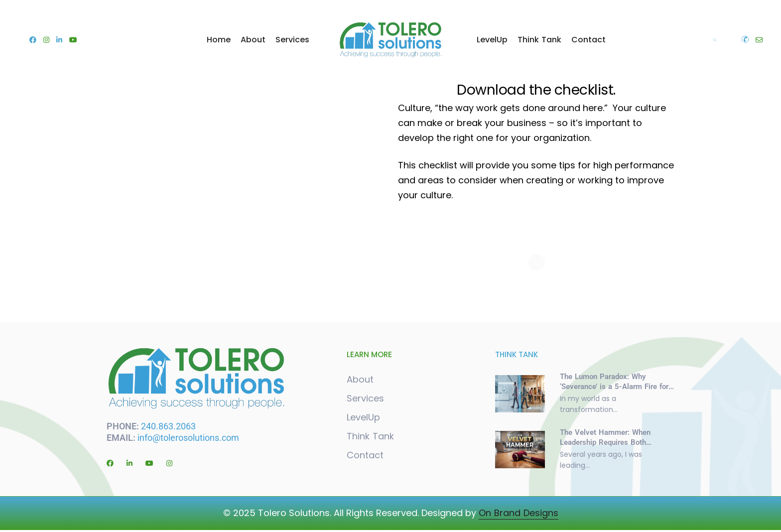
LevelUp (492, 40)
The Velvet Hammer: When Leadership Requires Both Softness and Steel (605, 441)
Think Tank (539, 40)
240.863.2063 (170, 425)
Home (219, 40)
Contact (588, 40)
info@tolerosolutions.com (188, 436)
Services (292, 40)
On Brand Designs (519, 515)
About (253, 40)
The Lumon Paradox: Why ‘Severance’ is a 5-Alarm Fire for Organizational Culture (614, 385)
